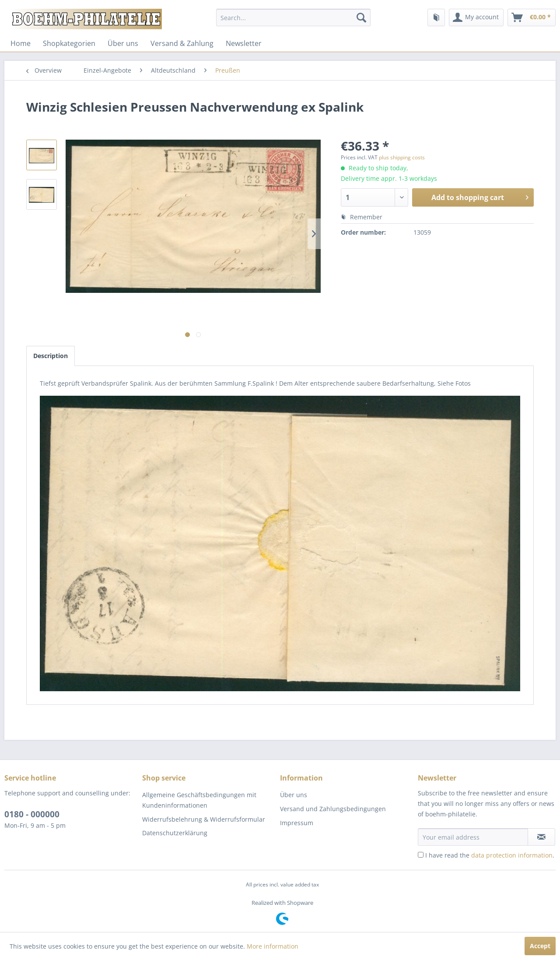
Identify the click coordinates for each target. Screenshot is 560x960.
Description (51, 356)
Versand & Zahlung (182, 43)
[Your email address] (473, 837)
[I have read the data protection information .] (421, 855)
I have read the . (490, 855)
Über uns (123, 43)
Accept (540, 946)
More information (273, 946)
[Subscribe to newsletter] (541, 837)
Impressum (297, 823)
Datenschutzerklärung (175, 833)
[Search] (361, 18)
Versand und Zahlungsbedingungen (333, 809)
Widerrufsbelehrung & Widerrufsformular (204, 819)
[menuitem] (293, 18)
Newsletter (244, 43)
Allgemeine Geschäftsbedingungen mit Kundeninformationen (199, 800)
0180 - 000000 (32, 814)
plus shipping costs (402, 157)
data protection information (512, 855)
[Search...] (293, 18)
